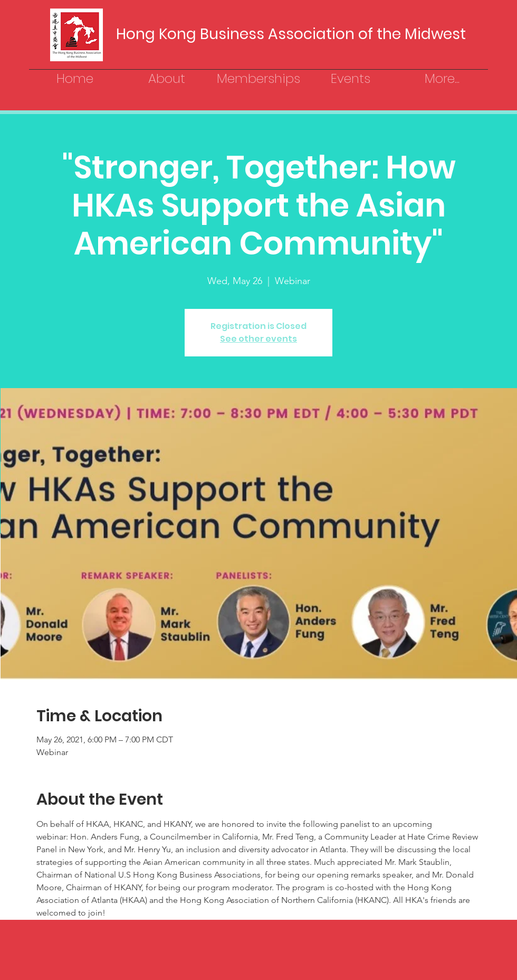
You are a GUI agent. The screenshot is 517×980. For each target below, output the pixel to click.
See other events (258, 339)
